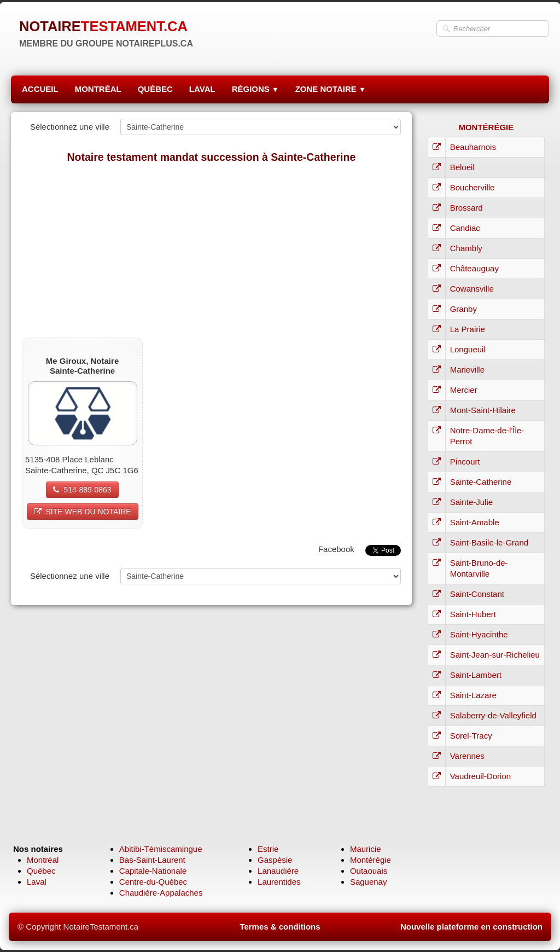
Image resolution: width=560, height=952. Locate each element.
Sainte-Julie (471, 502)
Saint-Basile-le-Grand (489, 542)
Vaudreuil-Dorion (480, 776)
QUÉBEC (155, 89)
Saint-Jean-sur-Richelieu (495, 655)
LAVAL (202, 89)
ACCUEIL (40, 89)
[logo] (106, 33)
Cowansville (472, 289)
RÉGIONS (255, 89)
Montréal (43, 860)
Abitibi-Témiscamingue (161, 849)
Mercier (464, 390)
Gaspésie (275, 860)
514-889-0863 (82, 490)
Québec (41, 871)
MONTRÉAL (98, 89)
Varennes (467, 756)
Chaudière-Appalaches (161, 893)
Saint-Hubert (473, 614)
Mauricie (366, 849)
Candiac (465, 228)
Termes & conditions (280, 927)
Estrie (268, 849)
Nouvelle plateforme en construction (471, 927)
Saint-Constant (477, 594)
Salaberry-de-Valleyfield (493, 715)
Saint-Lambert (476, 675)
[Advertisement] (211, 250)
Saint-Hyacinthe (479, 634)
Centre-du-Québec (153, 882)
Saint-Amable (475, 522)
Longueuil (468, 349)
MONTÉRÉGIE (486, 127)
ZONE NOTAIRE (331, 89)
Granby (463, 309)
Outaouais (369, 871)
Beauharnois (473, 147)
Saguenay (369, 882)
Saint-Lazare (473, 695)
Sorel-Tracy (471, 736)
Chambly (466, 248)
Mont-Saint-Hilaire (483, 410)
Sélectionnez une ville (70, 127)
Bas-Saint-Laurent (152, 860)
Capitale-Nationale (153, 871)
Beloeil (462, 167)
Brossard (466, 208)
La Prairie (468, 329)
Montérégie (371, 860)
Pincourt (465, 462)
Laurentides (279, 882)
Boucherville (472, 187)
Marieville (467, 370)
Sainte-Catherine (481, 482)
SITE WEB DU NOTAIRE (83, 512)
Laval (37, 882)
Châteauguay (474, 268)
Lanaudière (278, 871)
